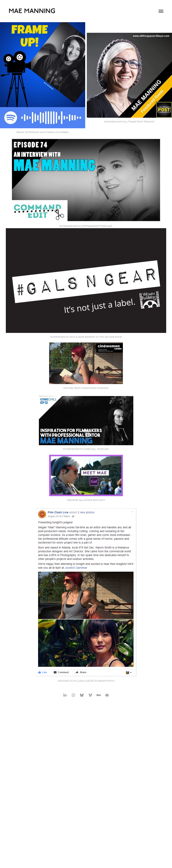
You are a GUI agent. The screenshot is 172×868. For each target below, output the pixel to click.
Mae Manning (32, 11)
